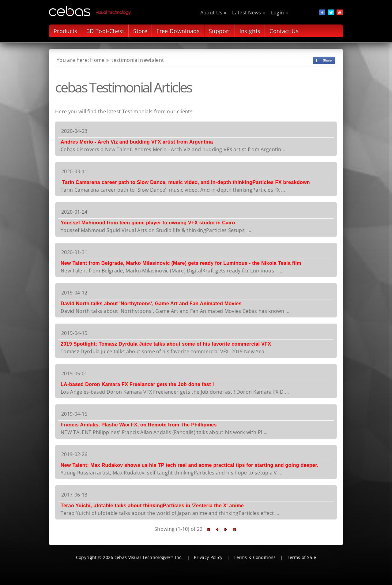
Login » (279, 13)
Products (66, 31)
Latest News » (249, 13)
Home (97, 60)
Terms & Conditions (255, 557)
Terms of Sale (302, 557)
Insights (250, 31)
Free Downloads (178, 31)
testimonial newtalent (138, 60)
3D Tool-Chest (106, 31)
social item (322, 13)
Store (140, 31)
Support (219, 31)
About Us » (213, 13)
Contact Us (284, 31)
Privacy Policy (208, 557)
